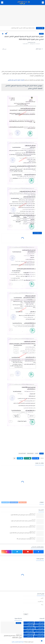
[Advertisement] (22, 16)
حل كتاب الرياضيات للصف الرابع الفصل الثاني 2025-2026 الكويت (23, 515)
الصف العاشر (30, 636)
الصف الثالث (41, 625)
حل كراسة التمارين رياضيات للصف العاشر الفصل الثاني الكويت (23, 521)
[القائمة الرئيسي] (43, 3)
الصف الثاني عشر (30, 628)
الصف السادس (40, 636)
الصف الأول (41, 623)
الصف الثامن (30, 625)
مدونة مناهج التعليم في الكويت (18, 642)
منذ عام (33, 519)
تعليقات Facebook (14, 502)
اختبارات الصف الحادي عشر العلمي (16, 80)
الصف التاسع (30, 623)
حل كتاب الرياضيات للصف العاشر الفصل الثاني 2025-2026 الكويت (23, 527)
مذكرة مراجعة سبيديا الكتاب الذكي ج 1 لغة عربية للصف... (23, 28)
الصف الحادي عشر (22, 453)
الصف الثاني (41, 628)
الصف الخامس (29, 631)
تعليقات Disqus (5, 502)
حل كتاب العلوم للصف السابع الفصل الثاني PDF (26, 539)
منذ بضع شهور (32, 513)
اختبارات (41, 34)
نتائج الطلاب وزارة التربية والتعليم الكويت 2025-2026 (13, 637)
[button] (36, 458)
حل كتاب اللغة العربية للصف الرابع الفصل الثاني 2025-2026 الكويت (22, 533)
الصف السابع (30, 634)
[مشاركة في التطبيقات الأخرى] (14, 458)
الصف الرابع (41, 634)
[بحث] (2, 3)
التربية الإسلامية (30, 453)
